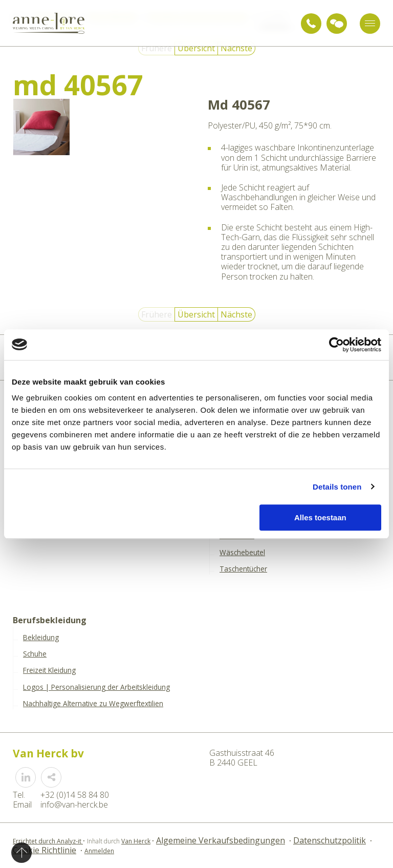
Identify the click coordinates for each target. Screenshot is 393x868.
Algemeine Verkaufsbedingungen (221, 840)
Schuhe (35, 654)
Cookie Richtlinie (45, 850)
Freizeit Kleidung (49, 670)
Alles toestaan (320, 517)
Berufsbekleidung (50, 620)
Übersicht (196, 48)
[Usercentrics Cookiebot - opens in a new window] (336, 345)
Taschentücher (243, 569)
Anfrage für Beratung (337, 24)
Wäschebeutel (242, 553)
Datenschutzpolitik (330, 840)
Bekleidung (41, 638)
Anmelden (99, 851)
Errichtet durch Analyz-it (48, 841)
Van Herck (136, 841)
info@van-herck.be (74, 805)
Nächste (236, 48)
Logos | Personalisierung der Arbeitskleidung (96, 687)
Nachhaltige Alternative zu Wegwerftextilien (93, 704)
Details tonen (337, 487)
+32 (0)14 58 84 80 (311, 24)
